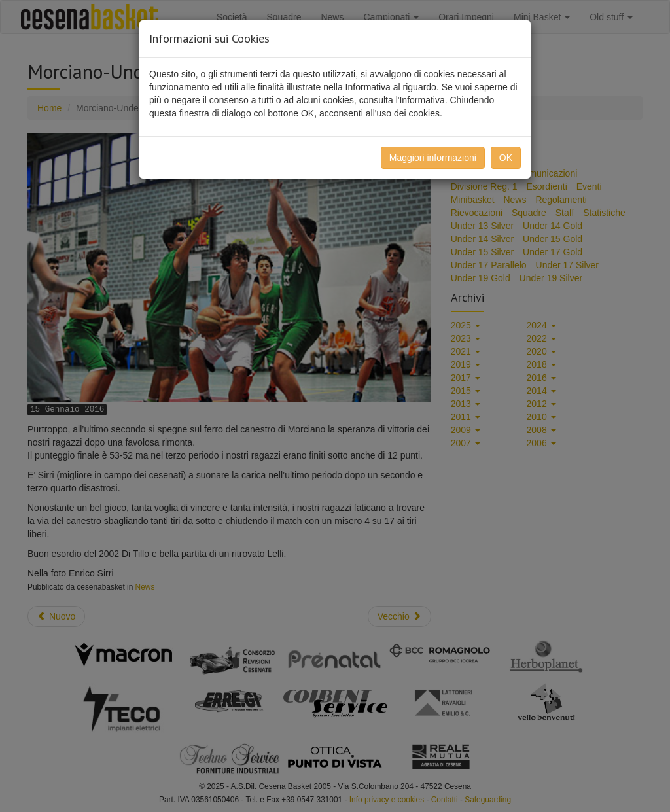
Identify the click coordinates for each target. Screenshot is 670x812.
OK (506, 158)
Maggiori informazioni (433, 158)
